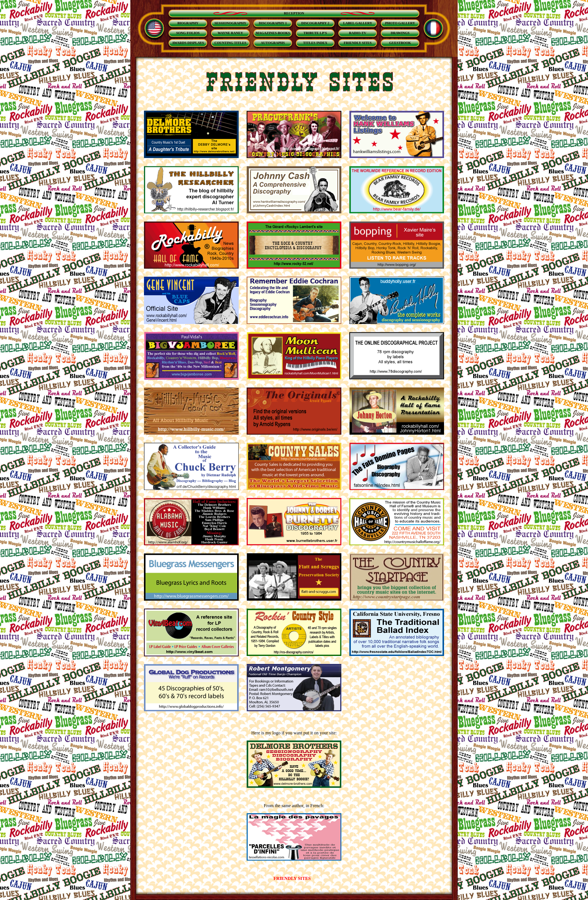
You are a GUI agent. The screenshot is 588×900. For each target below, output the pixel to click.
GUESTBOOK (400, 43)
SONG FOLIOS (188, 33)
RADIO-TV (358, 33)
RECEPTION (294, 13)
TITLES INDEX (315, 43)
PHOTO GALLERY (400, 23)
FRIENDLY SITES (358, 43)
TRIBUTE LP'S (315, 33)
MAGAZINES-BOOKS (273, 33)
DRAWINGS (400, 33)
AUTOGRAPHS (273, 43)
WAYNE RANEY (231, 33)
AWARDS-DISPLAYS (188, 43)
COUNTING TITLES (230, 43)
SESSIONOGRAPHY (230, 23)
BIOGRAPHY (188, 23)
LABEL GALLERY (358, 23)
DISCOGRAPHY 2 (315, 23)
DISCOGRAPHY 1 (273, 23)
